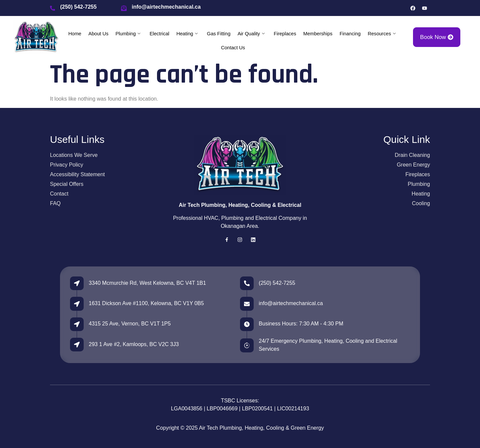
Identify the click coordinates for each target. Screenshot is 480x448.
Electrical (159, 34)
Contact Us (233, 48)
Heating (187, 34)
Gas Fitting (218, 34)
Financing (351, 34)
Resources (383, 34)
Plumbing (127, 34)
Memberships (318, 34)
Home (74, 34)
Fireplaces (285, 34)
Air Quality (251, 34)
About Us (98, 34)
